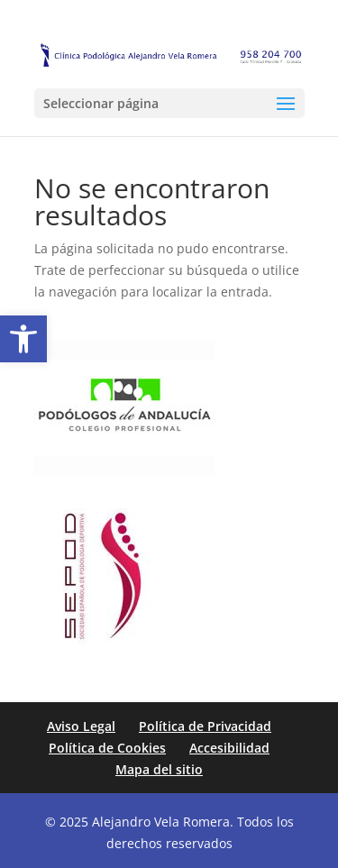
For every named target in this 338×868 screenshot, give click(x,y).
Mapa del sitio (159, 769)
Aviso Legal (81, 726)
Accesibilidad (229, 748)
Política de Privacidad (205, 726)
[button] (23, 339)
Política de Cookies (107, 748)
